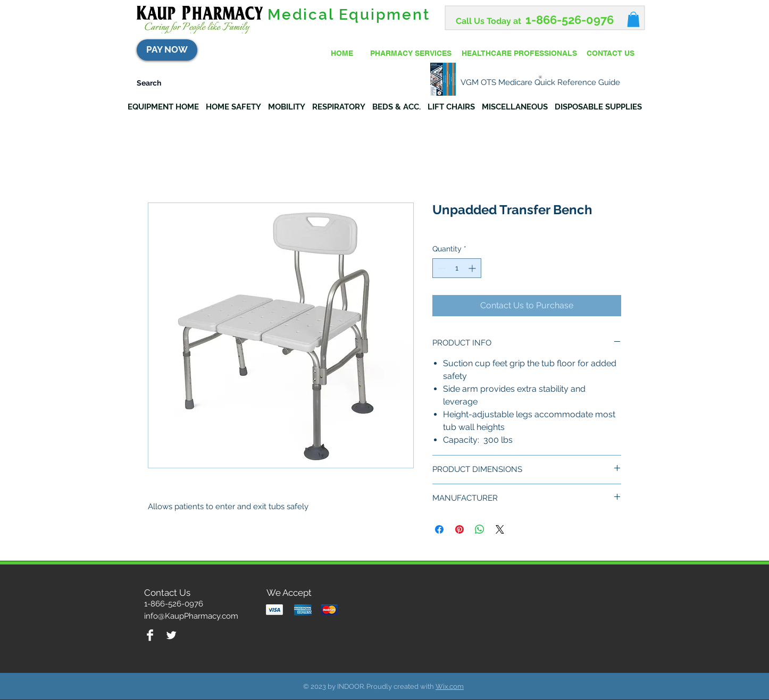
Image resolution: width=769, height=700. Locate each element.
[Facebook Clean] (150, 635)
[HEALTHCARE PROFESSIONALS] (519, 54)
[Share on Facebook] (439, 529)
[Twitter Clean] (171, 635)
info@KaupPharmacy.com (191, 616)
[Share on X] (500, 529)
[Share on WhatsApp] (480, 529)
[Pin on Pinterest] (459, 529)
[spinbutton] (457, 268)
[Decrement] (441, 268)
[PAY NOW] (167, 50)
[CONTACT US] (611, 54)
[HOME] (342, 54)
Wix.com (450, 686)
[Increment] (473, 268)
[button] (633, 19)
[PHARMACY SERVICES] (411, 54)
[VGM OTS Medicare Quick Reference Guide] (540, 79)
